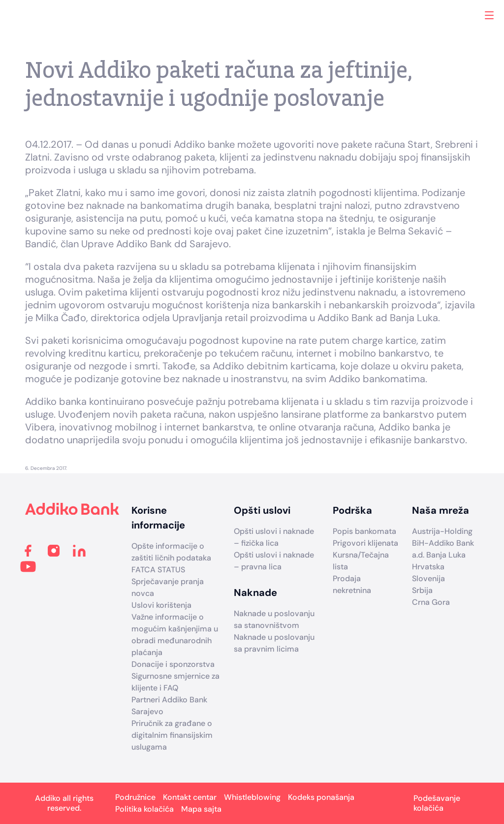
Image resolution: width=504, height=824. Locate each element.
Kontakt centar (190, 797)
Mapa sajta (201, 809)
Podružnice (135, 797)
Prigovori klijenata (365, 543)
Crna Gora (431, 602)
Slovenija (428, 578)
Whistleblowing (252, 797)
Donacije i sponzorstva (173, 664)
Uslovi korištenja (161, 605)
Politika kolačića (144, 809)
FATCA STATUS (158, 570)
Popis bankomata (364, 531)
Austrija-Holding (442, 531)
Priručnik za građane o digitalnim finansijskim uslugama (172, 735)
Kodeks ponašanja (321, 797)
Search (468, 15)
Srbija (422, 590)
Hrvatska (428, 567)
